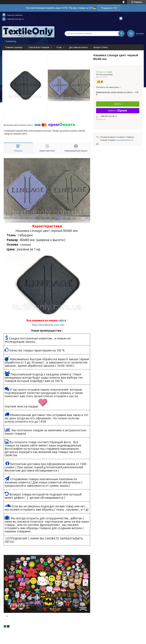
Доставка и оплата (78, 47)
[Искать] (121, 34)
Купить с (118, 111)
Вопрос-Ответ (101, 47)
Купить (118, 104)
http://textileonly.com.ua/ (48, 325)
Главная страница (14, 47)
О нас (59, 47)
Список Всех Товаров (39, 47)
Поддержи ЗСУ (109, 8)
